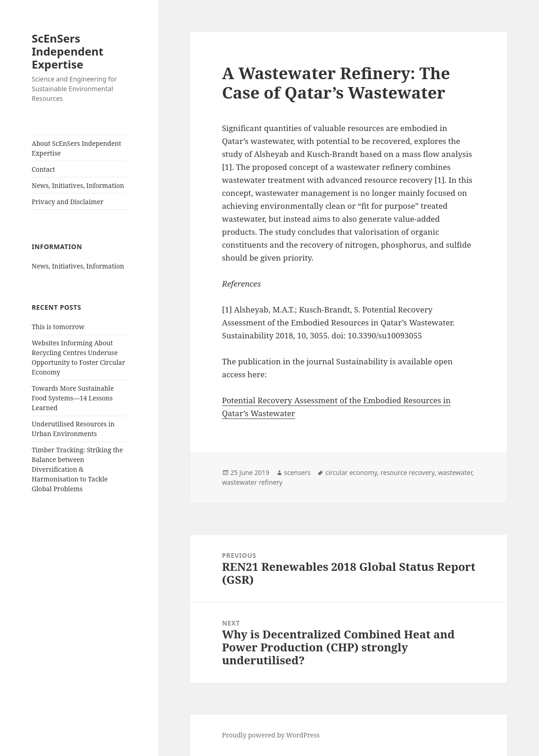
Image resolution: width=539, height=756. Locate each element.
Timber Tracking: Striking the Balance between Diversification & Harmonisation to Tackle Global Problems (77, 469)
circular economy (351, 472)
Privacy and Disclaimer (68, 202)
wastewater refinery (252, 482)
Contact (43, 169)
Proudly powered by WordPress (271, 735)
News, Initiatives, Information (78, 185)
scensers (297, 472)
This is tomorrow (58, 327)
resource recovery (408, 472)
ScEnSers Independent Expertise (68, 51)
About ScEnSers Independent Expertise (77, 148)
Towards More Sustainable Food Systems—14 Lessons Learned (73, 398)
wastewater (455, 472)
